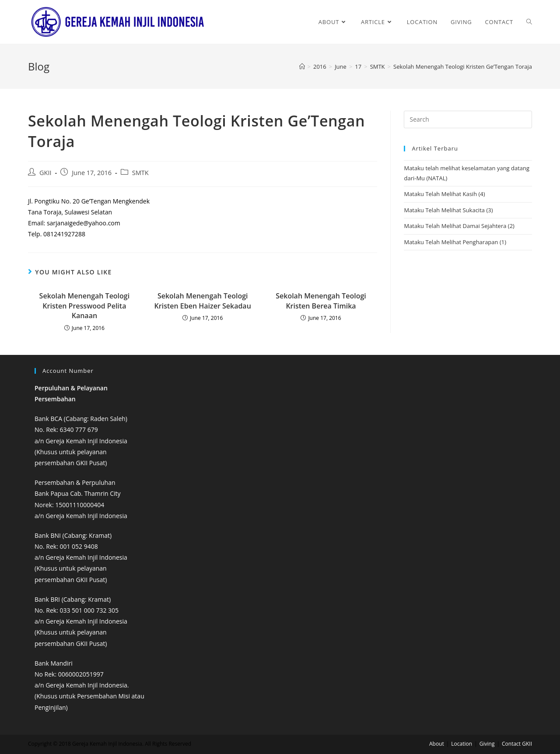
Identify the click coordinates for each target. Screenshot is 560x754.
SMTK (140, 173)
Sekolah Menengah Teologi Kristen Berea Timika (321, 301)
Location (462, 744)
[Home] (302, 67)
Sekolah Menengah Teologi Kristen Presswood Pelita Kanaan (85, 306)
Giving (487, 744)
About (437, 744)
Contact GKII (517, 744)
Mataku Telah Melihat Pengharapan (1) (455, 242)
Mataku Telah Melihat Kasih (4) (444, 194)
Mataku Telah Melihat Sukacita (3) (448, 210)
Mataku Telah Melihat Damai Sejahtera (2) (459, 226)
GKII (45, 173)
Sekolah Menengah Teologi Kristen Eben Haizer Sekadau (203, 301)
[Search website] (529, 22)
